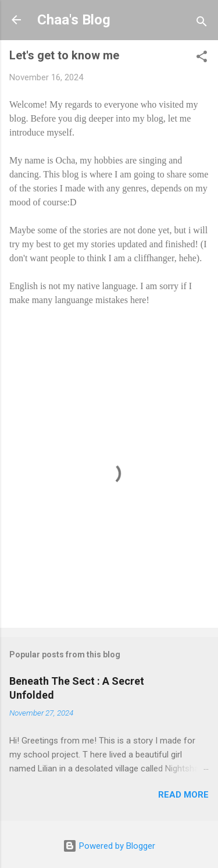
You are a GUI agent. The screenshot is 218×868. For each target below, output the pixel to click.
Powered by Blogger (109, 846)
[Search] (202, 24)
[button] (202, 58)
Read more (183, 795)
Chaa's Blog (74, 20)
